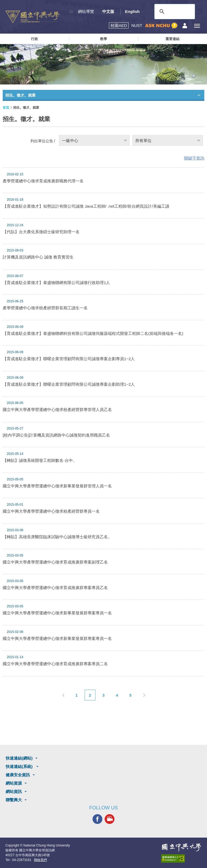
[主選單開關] (197, 26)
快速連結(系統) (20, 766)
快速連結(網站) (19, 758)
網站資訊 (14, 791)
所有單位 (143, 141)
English (132, 11)
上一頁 (63, 695)
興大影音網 (110, 819)
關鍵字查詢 (194, 158)
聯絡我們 (40, 860)
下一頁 (144, 695)
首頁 (6, 108)
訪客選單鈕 (185, 26)
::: (71, 11)
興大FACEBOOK (97, 819)
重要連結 (172, 39)
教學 (103, 39)
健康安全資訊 (18, 775)
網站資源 (14, 783)
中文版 (108, 11)
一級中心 (70, 141)
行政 (34, 39)
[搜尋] (174, 12)
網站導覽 (86, 11)
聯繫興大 (14, 800)
